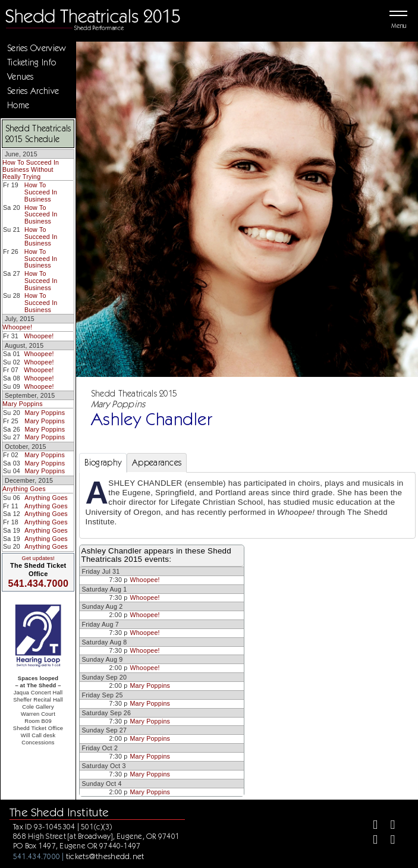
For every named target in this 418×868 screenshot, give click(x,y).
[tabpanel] (247, 505)
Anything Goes (24, 489)
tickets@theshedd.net (105, 856)
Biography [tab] (103, 463)
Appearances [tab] (157, 463)
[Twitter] (388, 826)
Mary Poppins (23, 404)
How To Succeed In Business (41, 192)
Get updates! (38, 558)
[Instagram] (370, 841)
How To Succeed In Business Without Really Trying (31, 169)
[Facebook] (370, 826)
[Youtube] (388, 841)
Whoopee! (17, 327)
